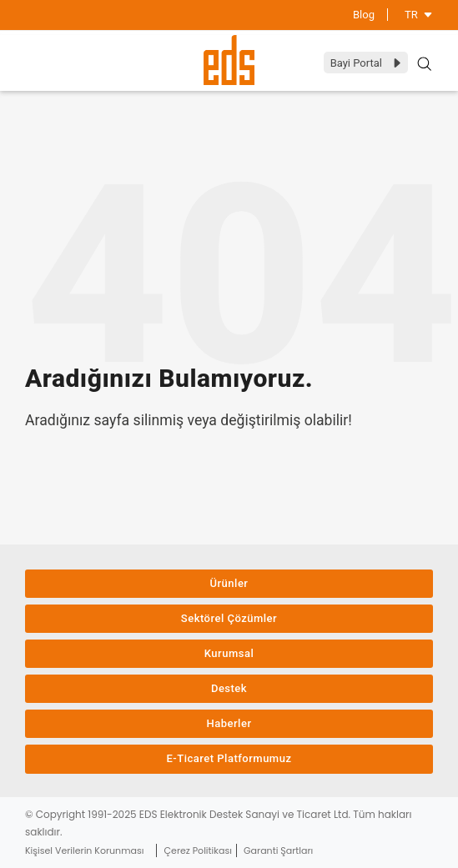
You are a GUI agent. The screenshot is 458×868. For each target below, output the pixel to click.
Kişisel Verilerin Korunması (84, 850)
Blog (364, 15)
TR (419, 15)
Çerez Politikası (198, 850)
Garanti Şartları (278, 850)
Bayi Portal (367, 63)
